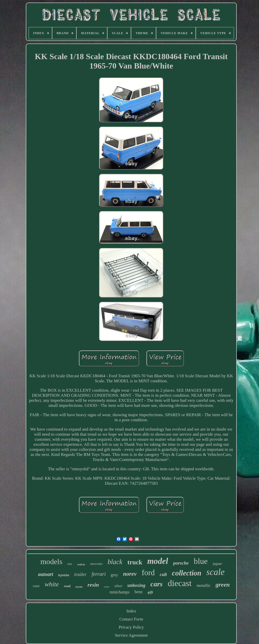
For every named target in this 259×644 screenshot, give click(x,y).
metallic (203, 585)
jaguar (217, 564)
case (36, 586)
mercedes (96, 564)
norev (130, 574)
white (52, 584)
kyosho (64, 575)
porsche (181, 563)
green (223, 585)
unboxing (136, 585)
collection (187, 573)
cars (157, 584)
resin (93, 585)
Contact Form (131, 619)
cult (163, 574)
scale (215, 572)
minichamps (119, 592)
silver (118, 586)
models (51, 561)
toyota (79, 587)
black (115, 562)
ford (148, 573)
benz (139, 592)
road (67, 586)
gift (150, 592)
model (158, 561)
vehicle (81, 564)
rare (70, 564)
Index (131, 611)
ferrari (99, 574)
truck (135, 562)
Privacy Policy (131, 627)
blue (201, 561)
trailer (80, 574)
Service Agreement (131, 635)
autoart (46, 574)
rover (107, 587)
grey (114, 575)
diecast (180, 583)
